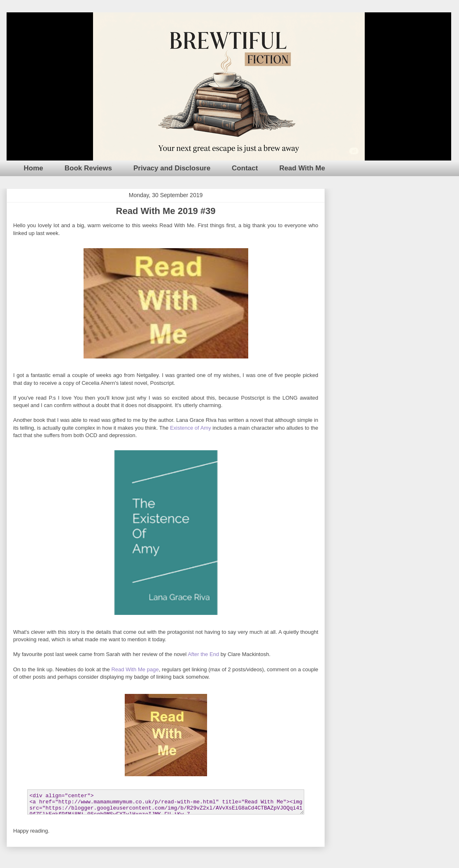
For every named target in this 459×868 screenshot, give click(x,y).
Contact (245, 168)
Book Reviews (88, 168)
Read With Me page (135, 669)
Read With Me (302, 168)
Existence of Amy (191, 428)
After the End (203, 654)
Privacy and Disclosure (172, 168)
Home (34, 168)
